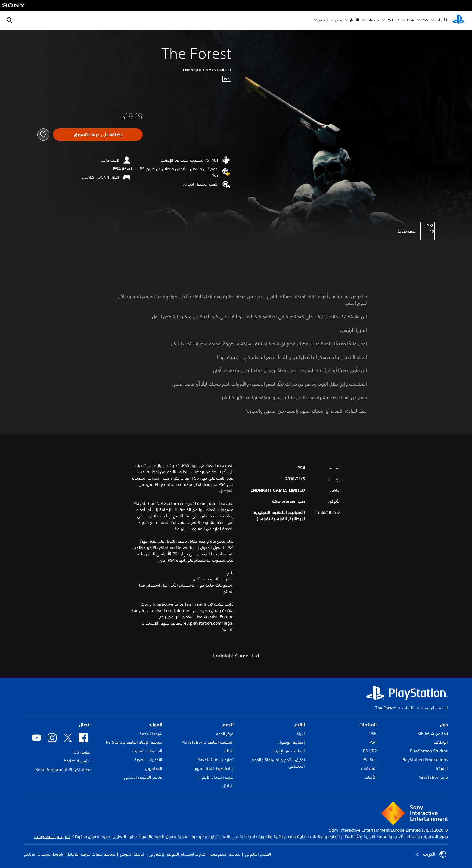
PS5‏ (425, 21)
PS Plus (393, 21)
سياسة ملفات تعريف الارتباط (92, 854)
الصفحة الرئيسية (435, 708)
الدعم (323, 21)
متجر (339, 21)
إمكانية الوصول (292, 742)
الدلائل (228, 786)
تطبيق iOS (81, 752)
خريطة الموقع (132, 854)
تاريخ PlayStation (433, 777)
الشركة (442, 768)
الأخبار (354, 21)
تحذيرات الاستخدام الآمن (213, 579)
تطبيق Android (77, 761)
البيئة (301, 734)
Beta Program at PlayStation (63, 770)
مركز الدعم (225, 734)
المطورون (154, 768)
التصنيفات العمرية (147, 751)
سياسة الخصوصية (225, 854)
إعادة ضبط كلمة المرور (214, 768)
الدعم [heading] (228, 724)
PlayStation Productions (425, 760)
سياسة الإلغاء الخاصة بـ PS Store (134, 742)
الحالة (229, 751)
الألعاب (441, 21)
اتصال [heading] (85, 724)
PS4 (410, 21)
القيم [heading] (300, 724)
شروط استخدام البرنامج (43, 854)
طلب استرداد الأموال (216, 777)
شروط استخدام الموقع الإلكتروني (177, 854)
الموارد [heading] (155, 724)
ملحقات (373, 21)
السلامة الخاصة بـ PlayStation (207, 742)
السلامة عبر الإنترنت (288, 751)
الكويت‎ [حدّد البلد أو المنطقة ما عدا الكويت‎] (431, 854)
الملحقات (369, 768)
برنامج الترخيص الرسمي (143, 777)
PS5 (373, 734)
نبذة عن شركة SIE (433, 734)
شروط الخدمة (151, 734)
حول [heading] (444, 724)
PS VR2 (370, 751)
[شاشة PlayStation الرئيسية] (458, 20)
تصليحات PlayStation (215, 760)
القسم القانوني (258, 854)
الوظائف (441, 742)
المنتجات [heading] (368, 724)
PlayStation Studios (429, 751)
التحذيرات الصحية (148, 760)
